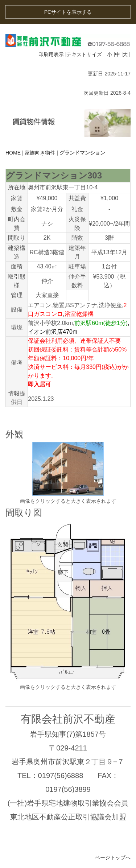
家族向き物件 (40, 153)
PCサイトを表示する (68, 12)
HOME (13, 153)
